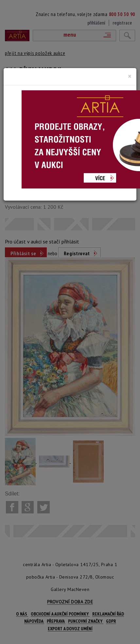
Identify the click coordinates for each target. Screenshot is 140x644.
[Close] (130, 76)
